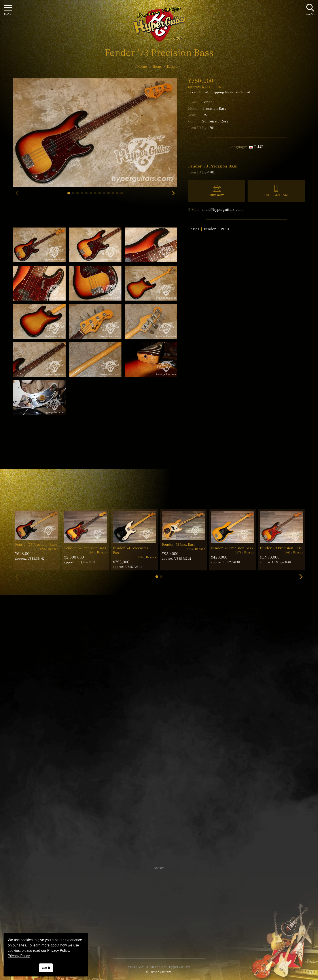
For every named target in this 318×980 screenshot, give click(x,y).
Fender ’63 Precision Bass (281, 548)
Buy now (217, 195)
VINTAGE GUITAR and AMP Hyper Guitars (159, 967)
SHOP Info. (159, 736)
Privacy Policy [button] (19, 956)
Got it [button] (46, 968)
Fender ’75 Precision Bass (36, 544)
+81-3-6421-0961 (276, 195)
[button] (69, 193)
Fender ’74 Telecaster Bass (131, 550)
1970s (225, 229)
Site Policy (159, 942)
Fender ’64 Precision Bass (85, 548)
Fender (208, 102)
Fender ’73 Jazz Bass (179, 544)
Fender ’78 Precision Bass (232, 548)
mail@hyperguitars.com (222, 209)
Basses (194, 229)
